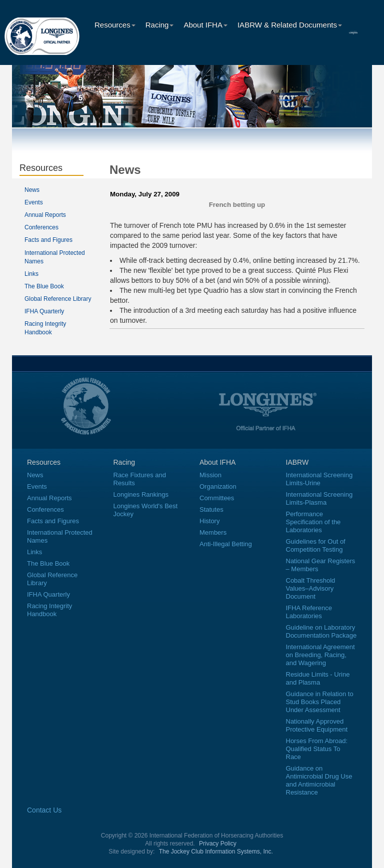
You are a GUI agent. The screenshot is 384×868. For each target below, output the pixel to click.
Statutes (211, 509)
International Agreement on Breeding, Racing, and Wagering (320, 655)
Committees (217, 498)
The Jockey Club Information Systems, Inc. (216, 852)
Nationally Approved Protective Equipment (317, 725)
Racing (160, 25)
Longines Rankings (141, 494)
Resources (115, 25)
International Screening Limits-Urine (319, 479)
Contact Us (44, 810)
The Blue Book (44, 286)
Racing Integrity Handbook (49, 610)
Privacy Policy (218, 844)
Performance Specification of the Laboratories (313, 522)
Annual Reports (45, 215)
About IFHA (205, 25)
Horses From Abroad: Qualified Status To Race (317, 749)
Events (34, 202)
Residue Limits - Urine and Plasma (318, 678)
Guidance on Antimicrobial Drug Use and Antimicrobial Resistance (319, 780)
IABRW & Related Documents (290, 25)
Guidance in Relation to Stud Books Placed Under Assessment (320, 702)
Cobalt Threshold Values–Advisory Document (311, 588)
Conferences (41, 227)
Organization (218, 486)
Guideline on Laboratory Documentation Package (321, 631)
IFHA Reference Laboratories (309, 612)
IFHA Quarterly (44, 311)
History (209, 521)
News (32, 190)
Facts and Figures (48, 240)
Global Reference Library (58, 299)
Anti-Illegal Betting (226, 544)
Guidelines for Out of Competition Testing (316, 545)
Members (213, 532)
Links (31, 274)
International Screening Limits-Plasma (319, 498)
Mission (210, 475)
